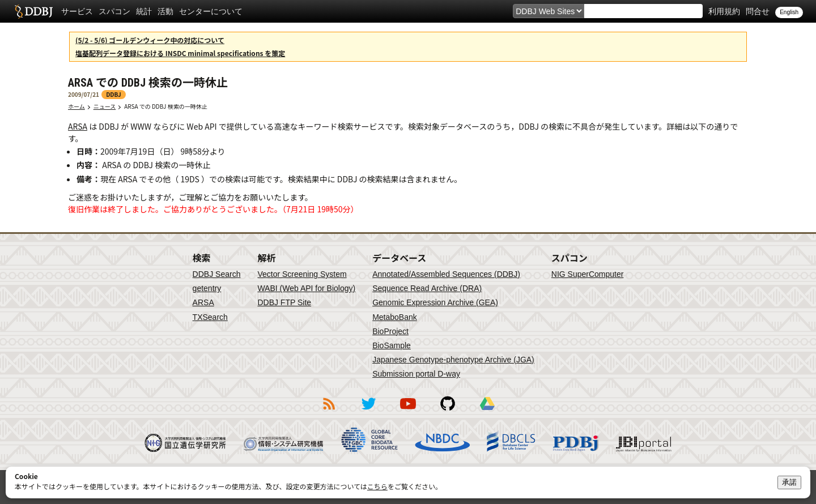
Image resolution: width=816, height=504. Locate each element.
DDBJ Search (217, 274)
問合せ (758, 11)
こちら (377, 486)
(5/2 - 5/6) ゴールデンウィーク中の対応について (150, 40)
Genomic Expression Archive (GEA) (435, 302)
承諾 (789, 482)
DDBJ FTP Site (284, 302)
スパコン (114, 11)
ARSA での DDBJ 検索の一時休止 (168, 106)
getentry (207, 288)
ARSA (78, 126)
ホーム (76, 106)
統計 (144, 11)
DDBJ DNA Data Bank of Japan (34, 11)
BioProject (390, 331)
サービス (77, 11)
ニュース (105, 106)
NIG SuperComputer (588, 274)
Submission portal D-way (416, 374)
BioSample (392, 345)
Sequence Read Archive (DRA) (427, 288)
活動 (165, 11)
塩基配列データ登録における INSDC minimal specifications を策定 (180, 53)
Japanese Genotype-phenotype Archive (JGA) (453, 360)
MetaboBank (395, 317)
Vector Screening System (302, 274)
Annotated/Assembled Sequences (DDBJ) (446, 274)
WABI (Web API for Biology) (306, 288)
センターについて (211, 11)
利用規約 (724, 11)
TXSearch (210, 317)
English (789, 12)
